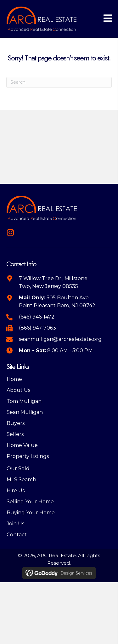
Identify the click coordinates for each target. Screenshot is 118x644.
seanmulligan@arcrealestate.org (60, 339)
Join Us (15, 524)
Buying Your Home (31, 513)
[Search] (59, 82)
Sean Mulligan (25, 412)
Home (14, 379)
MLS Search (21, 480)
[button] (10, 232)
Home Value (22, 445)
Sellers (15, 434)
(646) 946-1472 (37, 317)
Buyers (16, 423)
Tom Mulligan (24, 401)
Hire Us (16, 491)
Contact (17, 535)
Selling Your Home (30, 502)
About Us (18, 390)
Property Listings (28, 456)
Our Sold (18, 469)
